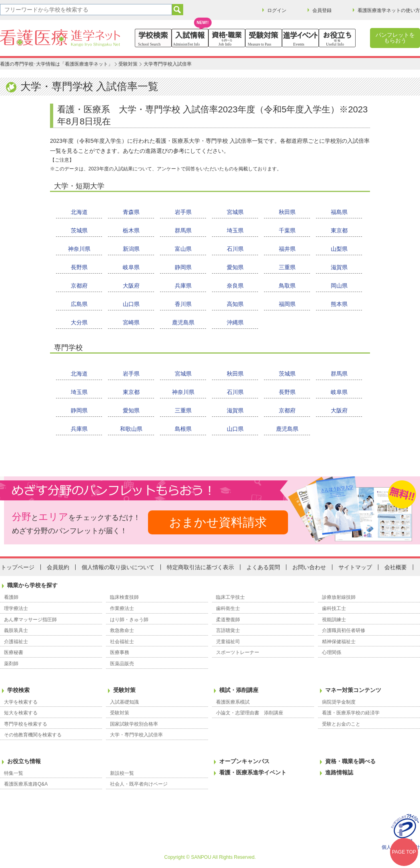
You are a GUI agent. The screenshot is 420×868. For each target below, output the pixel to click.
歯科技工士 (334, 608)
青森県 (131, 212)
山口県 (131, 304)
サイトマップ (355, 567)
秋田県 (287, 212)
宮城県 (235, 212)
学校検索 (18, 690)
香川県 (183, 304)
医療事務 (120, 652)
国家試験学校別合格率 (134, 724)
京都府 (79, 286)
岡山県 (339, 286)
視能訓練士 (334, 620)
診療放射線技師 (339, 597)
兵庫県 (183, 286)
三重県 (287, 267)
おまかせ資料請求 (218, 522)
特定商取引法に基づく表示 (200, 567)
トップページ (18, 567)
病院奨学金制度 (339, 702)
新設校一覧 (122, 773)
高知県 (235, 304)
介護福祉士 (16, 642)
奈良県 (235, 286)
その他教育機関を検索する (33, 735)
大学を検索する (21, 702)
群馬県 (183, 230)
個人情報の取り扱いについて (118, 567)
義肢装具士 (16, 630)
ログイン (277, 10)
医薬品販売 (122, 664)
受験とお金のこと (341, 724)
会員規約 (58, 567)
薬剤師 (11, 664)
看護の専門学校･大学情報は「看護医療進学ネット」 (56, 64)
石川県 (235, 249)
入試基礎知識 (124, 702)
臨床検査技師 (124, 597)
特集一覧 (14, 773)
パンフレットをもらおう (395, 38)
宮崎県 (131, 322)
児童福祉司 (228, 642)
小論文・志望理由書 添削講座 (250, 713)
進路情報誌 (339, 772)
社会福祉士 (122, 642)
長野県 (79, 267)
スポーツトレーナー (238, 652)
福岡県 (287, 304)
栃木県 (131, 230)
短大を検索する (21, 713)
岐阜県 (131, 267)
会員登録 (322, 10)
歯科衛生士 (228, 608)
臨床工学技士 (230, 597)
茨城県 (79, 230)
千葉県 (287, 230)
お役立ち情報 (24, 761)
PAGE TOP (404, 852)
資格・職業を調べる (350, 761)
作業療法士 (122, 608)
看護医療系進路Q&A (26, 784)
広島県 (79, 304)
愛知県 (235, 267)
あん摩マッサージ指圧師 (30, 620)
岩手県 (183, 212)
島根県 (183, 429)
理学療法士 (16, 608)
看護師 (11, 597)
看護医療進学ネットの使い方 (389, 10)
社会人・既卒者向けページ (139, 784)
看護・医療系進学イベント (253, 772)
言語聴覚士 (228, 630)
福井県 (287, 249)
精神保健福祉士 (339, 642)
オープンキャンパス (244, 761)
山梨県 (339, 249)
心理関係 (332, 652)
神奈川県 (79, 249)
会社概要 (396, 567)
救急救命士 (122, 630)
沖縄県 (235, 322)
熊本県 (339, 304)
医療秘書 (14, 652)
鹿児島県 (183, 322)
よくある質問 (263, 567)
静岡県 (183, 267)
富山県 (183, 249)
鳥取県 (287, 286)
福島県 (339, 212)
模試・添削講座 (239, 690)
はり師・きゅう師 (129, 620)
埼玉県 (235, 230)
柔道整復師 (228, 620)
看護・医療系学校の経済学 (351, 713)
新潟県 (131, 249)
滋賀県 (339, 267)
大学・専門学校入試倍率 (136, 735)
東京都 (339, 230)
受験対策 (128, 64)
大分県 (79, 322)
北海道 (79, 212)
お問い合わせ (309, 567)
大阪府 (131, 286)
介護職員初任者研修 (344, 630)
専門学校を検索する (26, 724)
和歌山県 (131, 429)
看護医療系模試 (233, 702)
